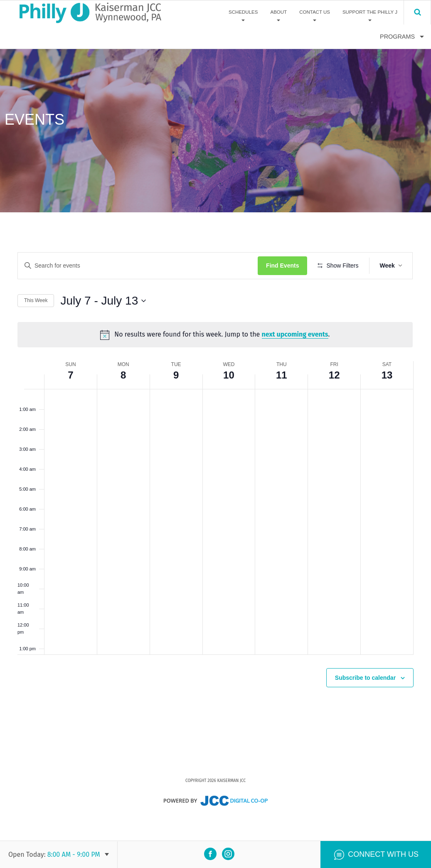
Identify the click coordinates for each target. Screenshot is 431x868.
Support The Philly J (370, 12)
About (278, 12)
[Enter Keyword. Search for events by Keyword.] (138, 266)
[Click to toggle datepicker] (103, 325)
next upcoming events (296, 359)
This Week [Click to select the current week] (36, 325)
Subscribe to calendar (365, 701)
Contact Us (315, 12)
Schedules (243, 12)
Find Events (283, 266)
